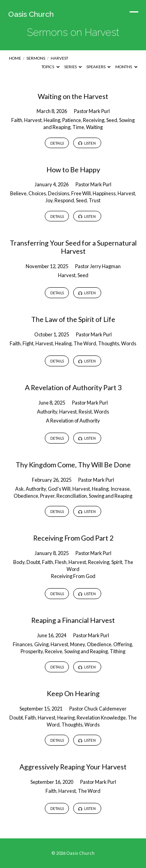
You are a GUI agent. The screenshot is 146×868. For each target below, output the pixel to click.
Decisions (59, 193)
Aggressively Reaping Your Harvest (73, 767)
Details (57, 143)
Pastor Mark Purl (92, 111)
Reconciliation (72, 496)
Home (15, 58)
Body (19, 562)
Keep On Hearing (73, 693)
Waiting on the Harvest (73, 96)
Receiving (94, 120)
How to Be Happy (73, 170)
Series (73, 67)
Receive (54, 651)
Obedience (26, 496)
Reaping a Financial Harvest (73, 620)
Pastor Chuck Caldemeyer (98, 709)
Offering (123, 644)
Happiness (104, 193)
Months (126, 67)
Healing (52, 120)
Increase (120, 489)
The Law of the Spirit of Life (73, 319)
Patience (72, 120)
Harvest (59, 58)
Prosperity (32, 651)
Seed (112, 120)
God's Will (59, 489)
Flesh (61, 562)
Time (78, 127)
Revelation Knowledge (101, 718)
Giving (41, 644)
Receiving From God (73, 576)
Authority (47, 412)
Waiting (94, 127)
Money (77, 644)
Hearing (66, 718)
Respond (64, 200)
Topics (51, 67)
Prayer (47, 496)
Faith (17, 120)
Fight (28, 343)
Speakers (99, 67)
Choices (37, 193)
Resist (85, 412)
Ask (19, 489)
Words (129, 343)
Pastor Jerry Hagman (98, 266)
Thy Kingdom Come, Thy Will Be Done (73, 465)
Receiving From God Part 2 (73, 538)
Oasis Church (31, 14)
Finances (23, 644)
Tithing (118, 651)
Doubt (33, 562)
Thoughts (109, 343)
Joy (49, 200)
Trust (95, 200)
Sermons (36, 58)
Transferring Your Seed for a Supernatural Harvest (73, 247)
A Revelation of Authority (73, 421)
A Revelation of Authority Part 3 (73, 387)
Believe (18, 193)
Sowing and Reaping (111, 496)
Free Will (81, 193)
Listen (87, 143)
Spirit (117, 562)
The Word (85, 343)
